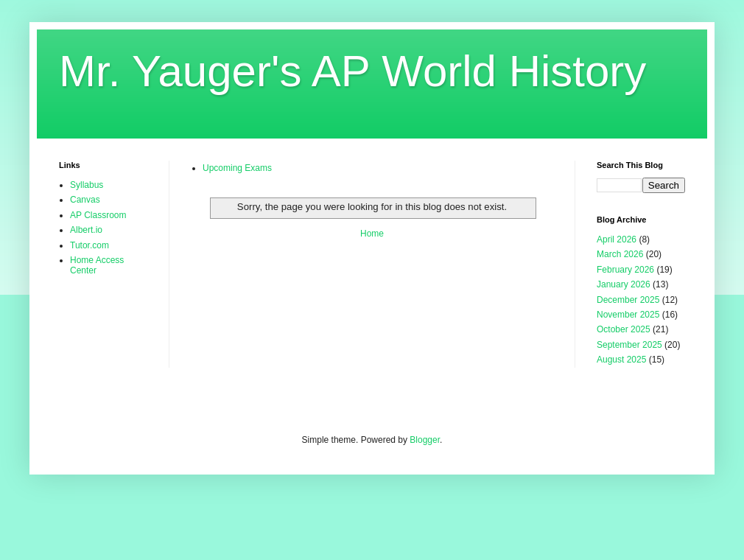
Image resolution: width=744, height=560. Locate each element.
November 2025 (628, 315)
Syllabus (87, 185)
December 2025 (628, 300)
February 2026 (625, 270)
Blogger (425, 440)
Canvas (85, 200)
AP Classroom (98, 215)
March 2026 (620, 254)
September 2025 (629, 345)
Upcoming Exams (237, 168)
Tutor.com (90, 245)
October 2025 (624, 329)
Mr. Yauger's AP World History (352, 71)
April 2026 (617, 239)
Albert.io (86, 230)
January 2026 (624, 284)
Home (372, 234)
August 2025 (621, 360)
